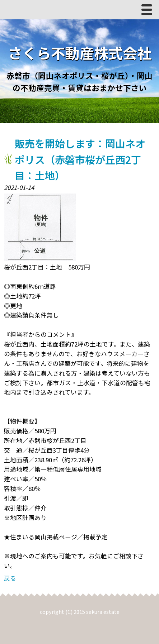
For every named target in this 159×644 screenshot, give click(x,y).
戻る (10, 578)
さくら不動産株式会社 (80, 53)
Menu (149, 11)
